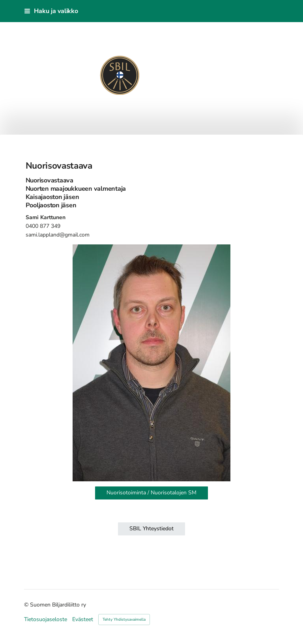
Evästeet (83, 620)
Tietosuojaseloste (46, 620)
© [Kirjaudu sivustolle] (27, 605)
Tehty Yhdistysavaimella (124, 620)
